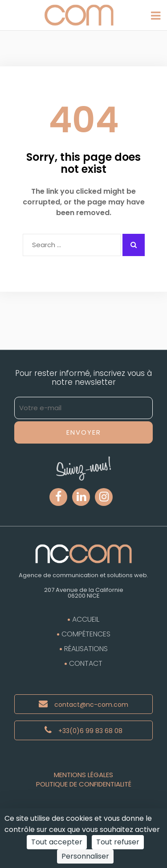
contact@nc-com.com (83, 704)
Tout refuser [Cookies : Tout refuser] (118, 842)
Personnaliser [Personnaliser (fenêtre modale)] (85, 856)
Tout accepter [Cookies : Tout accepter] (57, 842)
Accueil (86, 619)
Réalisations (86, 649)
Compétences (86, 634)
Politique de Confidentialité (84, 784)
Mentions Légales (83, 775)
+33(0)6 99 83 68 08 (83, 730)
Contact (86, 663)
